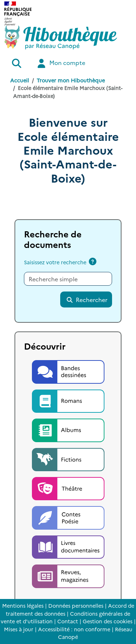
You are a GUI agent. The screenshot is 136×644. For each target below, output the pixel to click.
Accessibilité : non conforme (74, 629)
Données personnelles (76, 606)
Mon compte (60, 63)
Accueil (20, 80)
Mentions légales (23, 606)
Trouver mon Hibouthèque (71, 80)
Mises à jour (19, 629)
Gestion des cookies (108, 621)
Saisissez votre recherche (55, 262)
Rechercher (87, 299)
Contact (68, 621)
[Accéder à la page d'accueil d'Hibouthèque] (61, 37)
